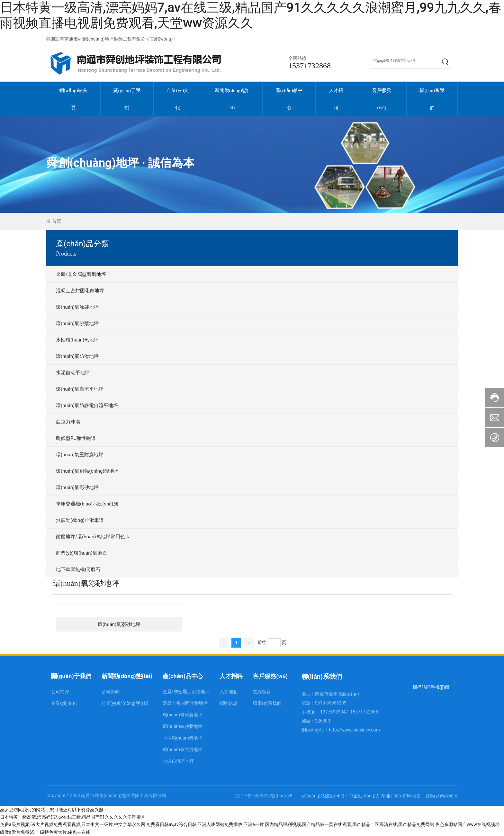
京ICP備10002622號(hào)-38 (263, 796)
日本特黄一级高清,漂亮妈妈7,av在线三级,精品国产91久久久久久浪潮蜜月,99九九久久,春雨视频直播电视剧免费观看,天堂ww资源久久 (251, 15)
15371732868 (310, 66)
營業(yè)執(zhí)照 (442, 796)
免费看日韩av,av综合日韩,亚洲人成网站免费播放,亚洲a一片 (205, 824)
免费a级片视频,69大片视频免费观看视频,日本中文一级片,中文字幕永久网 (73, 824)
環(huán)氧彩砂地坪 (119, 624)
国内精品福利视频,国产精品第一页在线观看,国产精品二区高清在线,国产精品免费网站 (349, 824)
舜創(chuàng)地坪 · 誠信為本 (120, 163)
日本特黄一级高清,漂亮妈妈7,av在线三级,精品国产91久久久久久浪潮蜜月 (73, 817)
